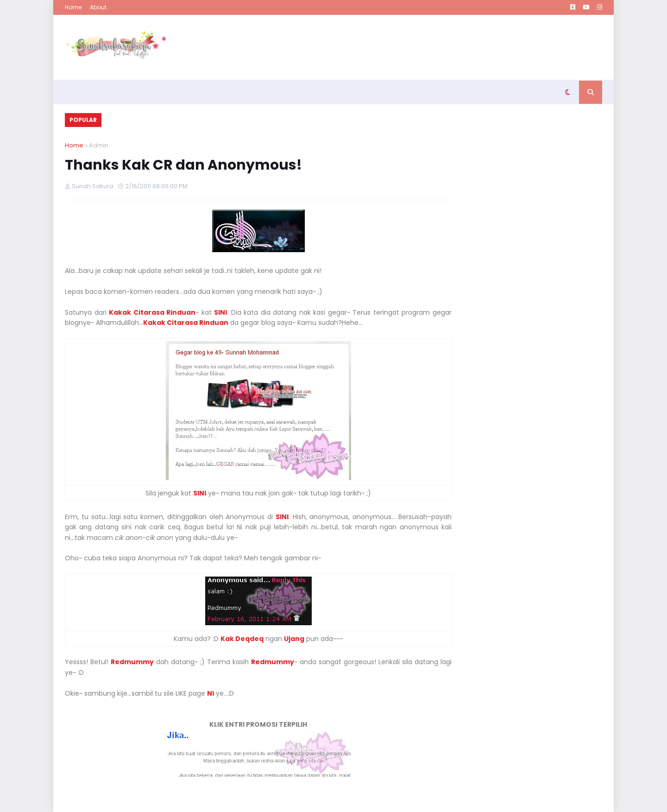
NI (211, 693)
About (98, 7)
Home (73, 7)
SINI (200, 493)
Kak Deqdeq (242, 639)
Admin (99, 145)
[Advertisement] (434, 47)
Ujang (294, 639)
